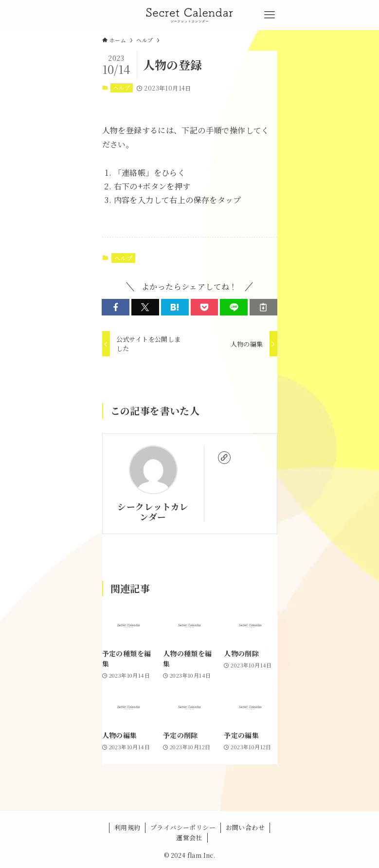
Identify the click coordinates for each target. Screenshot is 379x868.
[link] (224, 458)
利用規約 (127, 827)
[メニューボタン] (270, 15)
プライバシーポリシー (183, 827)
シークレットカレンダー (153, 512)
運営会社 (189, 838)
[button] (116, 307)
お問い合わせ (245, 827)
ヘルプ (122, 88)
